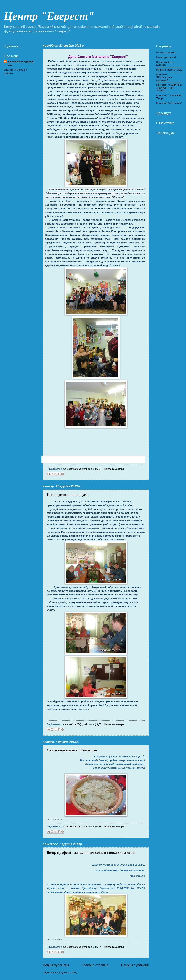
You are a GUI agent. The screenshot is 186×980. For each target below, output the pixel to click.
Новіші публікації (56, 965)
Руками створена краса (169, 70)
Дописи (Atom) (69, 972)
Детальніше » (54, 819)
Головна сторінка (95, 965)
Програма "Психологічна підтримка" (164, 77)
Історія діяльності (166, 57)
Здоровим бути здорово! (165, 63)
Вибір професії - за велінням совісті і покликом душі (91, 852)
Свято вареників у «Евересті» (72, 750)
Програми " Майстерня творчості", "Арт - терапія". (169, 88)
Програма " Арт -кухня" (169, 103)
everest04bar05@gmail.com (21, 63)
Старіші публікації (135, 965)
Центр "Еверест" (49, 16)
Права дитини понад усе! (68, 495)
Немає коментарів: (115, 469)
